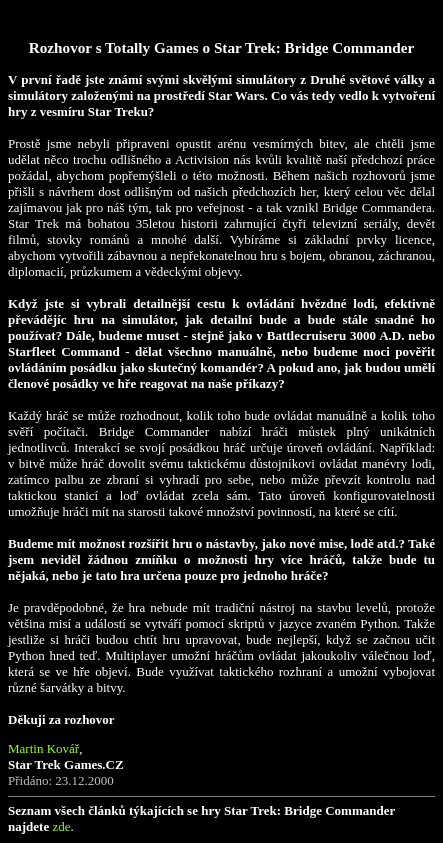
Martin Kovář (43, 748)
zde (61, 826)
